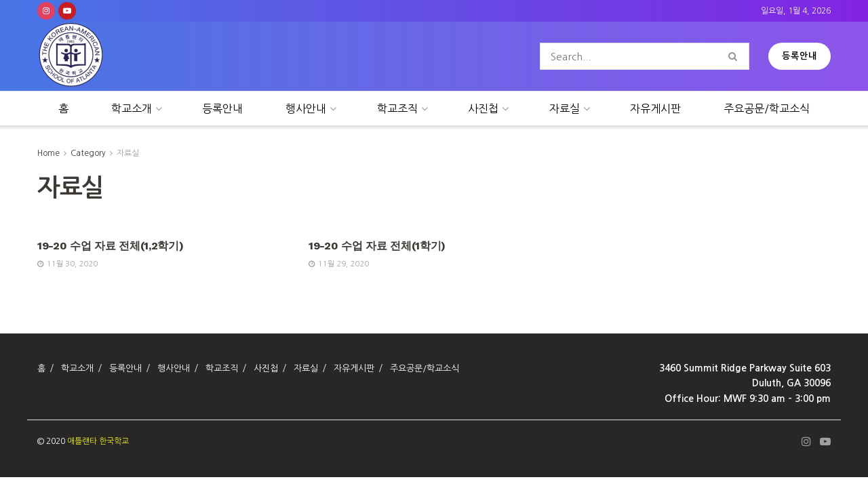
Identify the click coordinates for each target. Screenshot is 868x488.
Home (48, 153)
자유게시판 (655, 108)
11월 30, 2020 (67, 264)
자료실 (565, 108)
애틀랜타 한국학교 (98, 441)
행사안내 (306, 108)
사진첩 (483, 108)
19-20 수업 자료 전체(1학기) (377, 246)
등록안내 (800, 56)
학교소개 (132, 108)
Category (88, 153)
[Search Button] (735, 56)
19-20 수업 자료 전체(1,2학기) (110, 246)
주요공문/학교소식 (767, 108)
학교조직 (397, 108)
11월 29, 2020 (339, 264)
